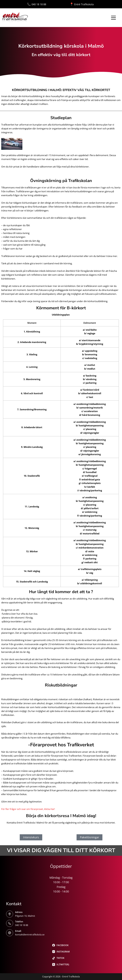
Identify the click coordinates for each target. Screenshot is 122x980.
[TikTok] (61, 958)
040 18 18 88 (48, 4)
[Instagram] (61, 952)
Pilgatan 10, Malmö (25, 916)
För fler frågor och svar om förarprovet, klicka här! (28, 809)
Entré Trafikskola (82, 4)
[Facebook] (61, 945)
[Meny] (113, 18)
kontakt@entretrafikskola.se (30, 935)
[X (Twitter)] (61, 964)
